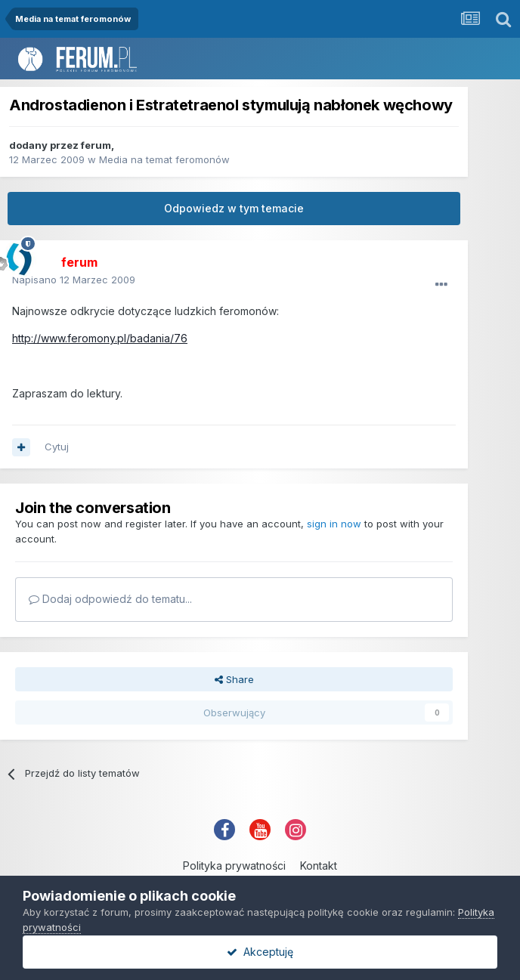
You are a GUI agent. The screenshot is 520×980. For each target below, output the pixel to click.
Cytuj (57, 447)
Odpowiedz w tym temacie (234, 208)
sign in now (334, 524)
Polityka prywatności (234, 866)
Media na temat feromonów (164, 159)
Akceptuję (260, 952)
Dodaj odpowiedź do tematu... (110, 599)
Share (234, 679)
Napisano (74, 280)
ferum (96, 145)
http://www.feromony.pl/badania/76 (100, 338)
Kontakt (319, 866)
